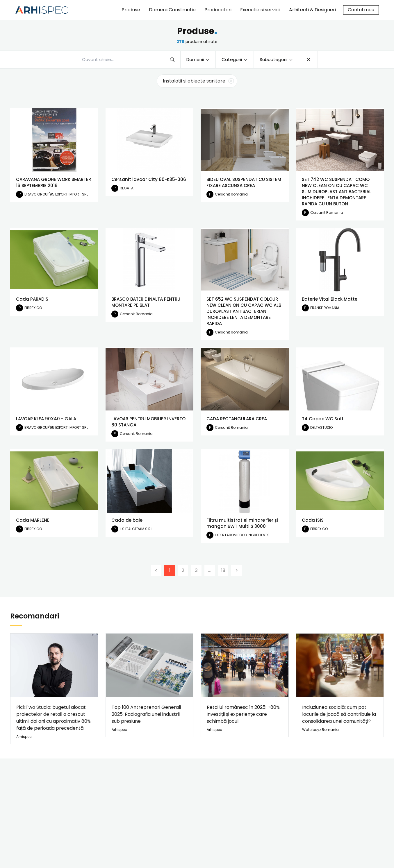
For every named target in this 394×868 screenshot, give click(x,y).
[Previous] (156, 571)
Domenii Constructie (172, 10)
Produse (131, 10)
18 (223, 570)
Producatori (218, 10)
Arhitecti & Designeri (312, 10)
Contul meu (361, 10)
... (210, 570)
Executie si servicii (260, 10)
